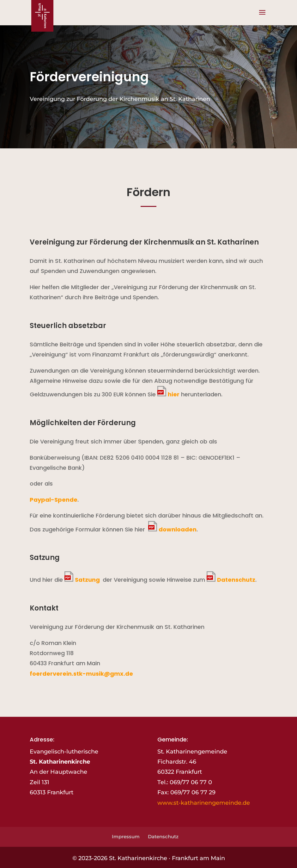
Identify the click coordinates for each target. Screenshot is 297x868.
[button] (262, 16)
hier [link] (174, 394)
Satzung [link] (88, 580)
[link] (42, 15)
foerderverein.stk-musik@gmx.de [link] (81, 674)
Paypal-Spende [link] (54, 500)
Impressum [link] (126, 837)
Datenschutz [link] (236, 580)
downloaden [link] (178, 529)
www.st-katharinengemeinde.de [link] (204, 803)
